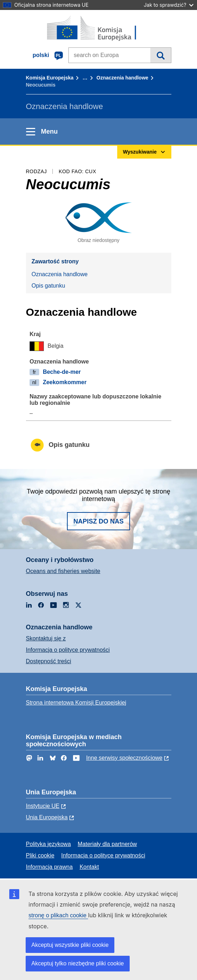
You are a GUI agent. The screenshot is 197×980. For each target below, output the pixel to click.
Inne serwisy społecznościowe (124, 758)
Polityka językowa (48, 844)
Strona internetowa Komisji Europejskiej (76, 703)
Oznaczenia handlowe (122, 78)
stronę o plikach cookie (58, 915)
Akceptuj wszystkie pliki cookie (70, 945)
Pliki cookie (40, 855)
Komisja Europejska (50, 78)
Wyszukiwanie (160, 55)
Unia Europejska (47, 817)
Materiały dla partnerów (107, 844)
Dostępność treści (49, 661)
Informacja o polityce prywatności (68, 650)
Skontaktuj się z (46, 638)
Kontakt (89, 867)
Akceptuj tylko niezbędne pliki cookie (78, 963)
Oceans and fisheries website (63, 571)
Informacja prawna (50, 867)
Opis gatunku (48, 286)
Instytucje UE (43, 806)
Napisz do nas (98, 521)
